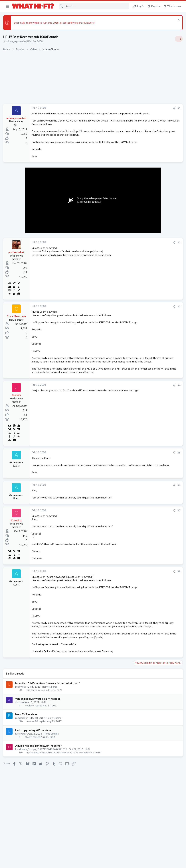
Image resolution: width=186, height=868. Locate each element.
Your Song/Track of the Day (150, 257)
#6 (121, 514)
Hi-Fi (44, 745)
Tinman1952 (34, 733)
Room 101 (140, 309)
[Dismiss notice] (178, 20)
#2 (121, 253)
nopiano (30, 748)
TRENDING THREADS (140, 215)
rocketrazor (22, 761)
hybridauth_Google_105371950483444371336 (42, 792)
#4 (121, 410)
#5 (121, 477)
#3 (121, 317)
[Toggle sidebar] (179, 39)
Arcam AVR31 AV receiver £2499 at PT (157, 275)
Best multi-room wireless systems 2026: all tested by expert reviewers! (54, 23)
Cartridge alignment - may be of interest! (158, 406)
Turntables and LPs (144, 417)
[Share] (115, 108)
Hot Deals (140, 285)
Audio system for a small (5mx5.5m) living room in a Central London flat (158, 330)
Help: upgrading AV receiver (34, 773)
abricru (19, 745)
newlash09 (32, 764)
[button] (7, 6)
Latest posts (137, 353)
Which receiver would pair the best (38, 741)
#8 (121, 600)
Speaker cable (142, 222)
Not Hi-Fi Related (143, 319)
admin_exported (15, 41)
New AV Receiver (27, 757)
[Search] (94, 6)
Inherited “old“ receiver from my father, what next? (48, 726)
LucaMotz (21, 729)
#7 (121, 539)
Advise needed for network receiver (39, 788)
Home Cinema (50, 729)
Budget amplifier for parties (150, 292)
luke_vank (21, 776)
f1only (29, 780)
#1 (121, 108)
